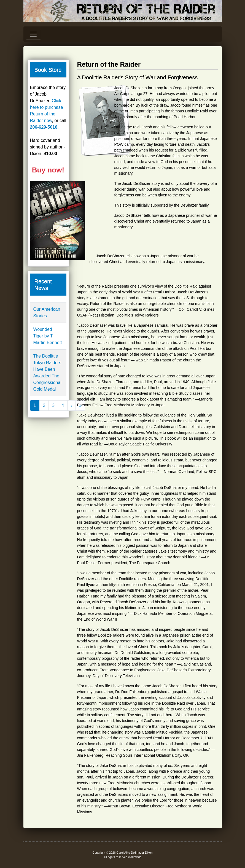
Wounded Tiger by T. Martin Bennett (48, 336)
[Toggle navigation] (33, 34)
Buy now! (48, 170)
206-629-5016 (44, 127)
